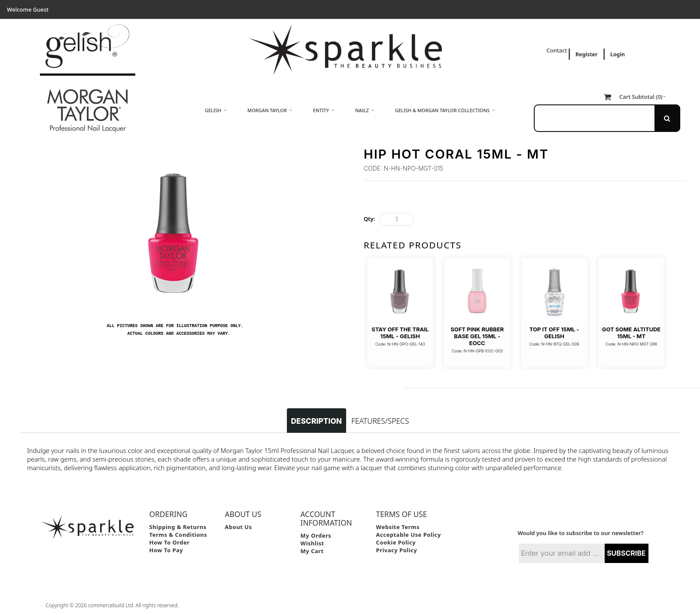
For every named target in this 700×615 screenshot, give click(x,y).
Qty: (369, 219)
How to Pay (166, 550)
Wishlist (312, 543)
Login (618, 54)
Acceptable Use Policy (409, 535)
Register (586, 54)
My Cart (312, 551)
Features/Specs (380, 421)
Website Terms (398, 527)
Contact (557, 50)
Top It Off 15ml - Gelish (554, 333)
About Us (239, 527)
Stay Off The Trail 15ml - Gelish (400, 333)
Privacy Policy (397, 550)
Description (317, 421)
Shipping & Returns (178, 527)
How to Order (170, 542)
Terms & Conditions (178, 535)
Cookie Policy (396, 542)
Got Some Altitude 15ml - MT (631, 333)
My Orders (316, 535)
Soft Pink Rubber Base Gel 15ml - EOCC (477, 336)
